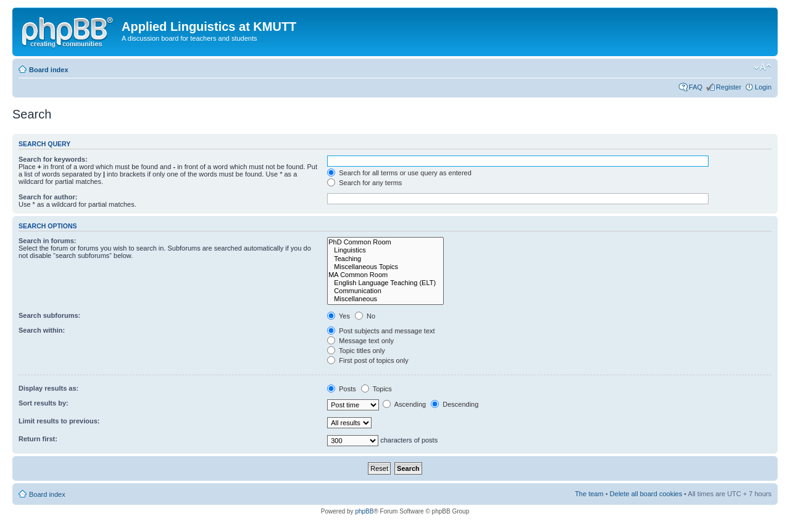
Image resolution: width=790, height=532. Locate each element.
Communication (385, 291)
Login (763, 87)
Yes (339, 316)
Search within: (42, 330)
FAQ (696, 87)
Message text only (360, 341)
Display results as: (48, 388)
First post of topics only (368, 360)
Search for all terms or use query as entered (399, 173)
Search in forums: (48, 241)
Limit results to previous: (59, 421)
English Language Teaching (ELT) (385, 283)
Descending (455, 404)
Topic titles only (356, 351)
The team (589, 494)
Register (729, 87)
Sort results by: (44, 403)
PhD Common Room (385, 242)
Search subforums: (49, 315)
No (365, 316)
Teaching (385, 259)
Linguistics (385, 250)
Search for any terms (364, 183)
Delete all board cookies (646, 494)
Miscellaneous (385, 299)
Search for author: (48, 197)
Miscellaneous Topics (385, 267)
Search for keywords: (53, 159)
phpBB (364, 511)
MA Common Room (385, 275)
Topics (376, 389)
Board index (49, 70)
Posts (342, 389)
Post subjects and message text (381, 331)
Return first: (38, 439)
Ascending (404, 404)
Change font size (763, 67)
